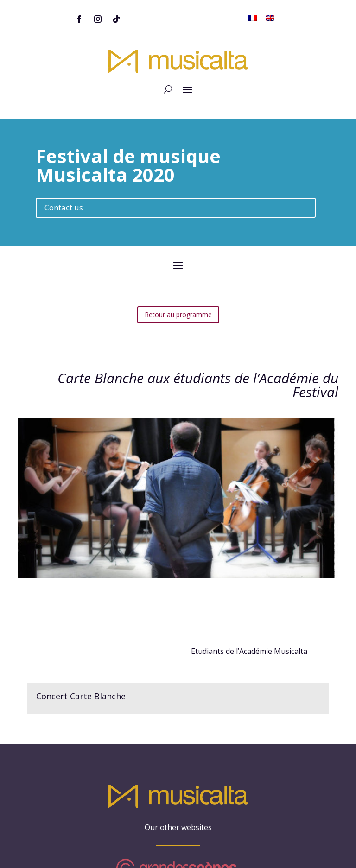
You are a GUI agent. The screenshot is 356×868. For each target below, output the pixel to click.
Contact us (64, 187)
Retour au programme (178, 294)
